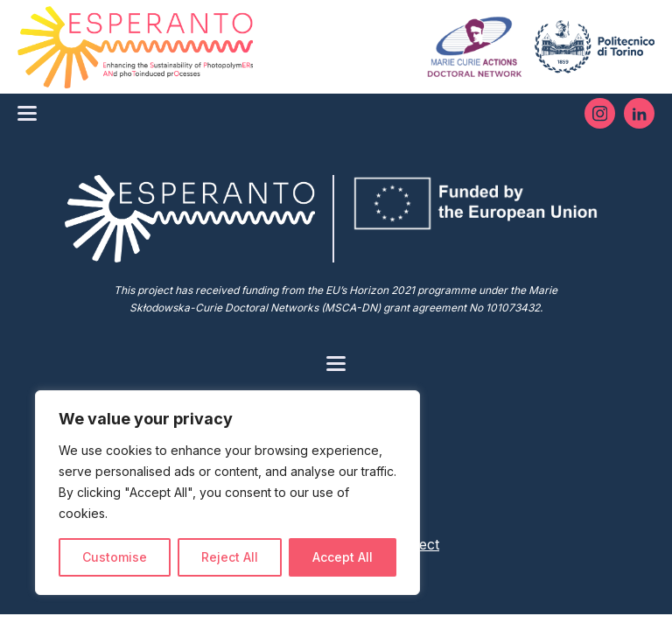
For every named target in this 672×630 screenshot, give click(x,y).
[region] (227, 493)
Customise (115, 557)
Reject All (230, 557)
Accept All (343, 557)
